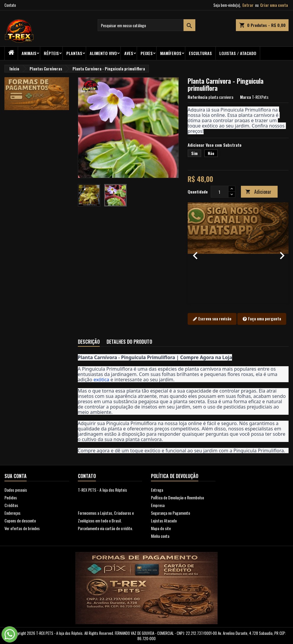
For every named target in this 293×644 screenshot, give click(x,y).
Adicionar (258, 192)
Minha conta (160, 536)
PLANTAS (74, 53)
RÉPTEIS (51, 53)
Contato (10, 5)
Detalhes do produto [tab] (129, 342)
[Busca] (146, 25)
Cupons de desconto (20, 520)
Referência (198, 97)
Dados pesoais (16, 490)
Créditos (11, 505)
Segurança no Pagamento (170, 513)
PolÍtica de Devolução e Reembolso (177, 497)
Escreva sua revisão (212, 319)
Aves (129, 53)
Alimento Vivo (103, 53)
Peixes (147, 53)
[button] (195, 253)
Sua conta (16, 476)
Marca (245, 97)
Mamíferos (171, 53)
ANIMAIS (29, 53)
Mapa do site (161, 528)
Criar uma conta (274, 5)
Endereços (12, 513)
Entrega (157, 490)
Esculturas (200, 53)
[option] (238, 253)
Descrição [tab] (89, 342)
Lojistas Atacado (164, 520)
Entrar (248, 5)
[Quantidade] (220, 192)
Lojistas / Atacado (238, 53)
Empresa (158, 505)
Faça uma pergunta (262, 319)
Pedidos (11, 497)
